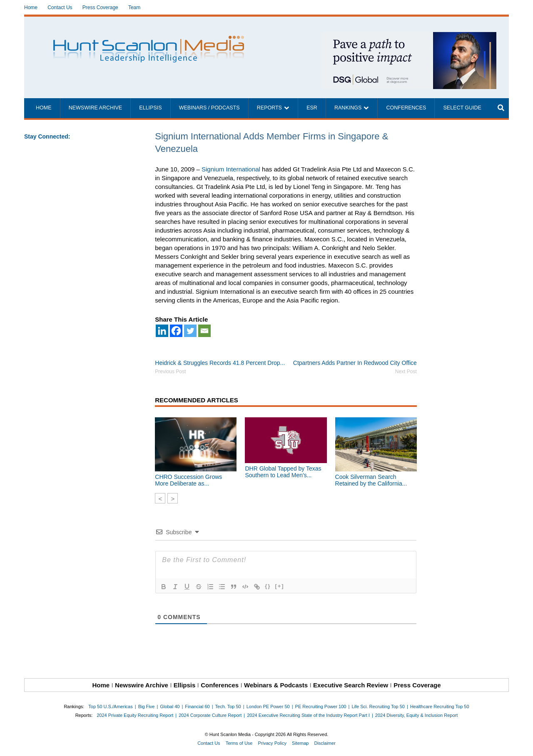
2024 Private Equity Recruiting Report (135, 715)
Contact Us (60, 7)
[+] (279, 586)
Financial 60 (197, 706)
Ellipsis (150, 108)
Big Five (147, 706)
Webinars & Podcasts (276, 685)
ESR (312, 108)
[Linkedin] (162, 331)
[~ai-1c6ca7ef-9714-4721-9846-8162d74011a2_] (409, 36)
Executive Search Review (351, 685)
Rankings (348, 108)
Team (134, 7)
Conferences (406, 108)
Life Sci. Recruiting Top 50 (378, 706)
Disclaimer (325, 743)
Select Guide (462, 108)
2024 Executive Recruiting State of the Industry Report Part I (308, 715)
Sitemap (300, 743)
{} (268, 586)
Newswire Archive (96, 108)
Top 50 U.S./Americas (110, 706)
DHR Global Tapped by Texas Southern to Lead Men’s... (283, 472)
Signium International (231, 169)
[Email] (204, 331)
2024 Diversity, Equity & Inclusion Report (417, 715)
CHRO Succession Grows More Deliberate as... (188, 480)
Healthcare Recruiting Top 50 (440, 706)
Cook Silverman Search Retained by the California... (371, 480)
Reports (269, 108)
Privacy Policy (272, 743)
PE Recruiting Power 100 (321, 706)
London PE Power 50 (268, 706)
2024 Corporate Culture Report (210, 715)
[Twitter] (190, 331)
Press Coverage (100, 7)
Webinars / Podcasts (209, 108)
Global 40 (170, 706)
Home (31, 7)
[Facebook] (176, 331)
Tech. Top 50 (228, 706)
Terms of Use (239, 743)
